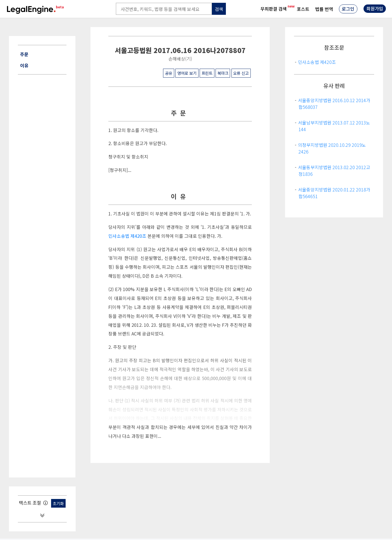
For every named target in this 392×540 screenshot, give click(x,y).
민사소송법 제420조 (127, 236)
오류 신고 (241, 73)
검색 (219, 9)
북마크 (223, 73)
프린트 (207, 73)
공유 (169, 73)
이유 (24, 65)
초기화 (58, 503)
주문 (24, 54)
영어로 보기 (187, 73)
